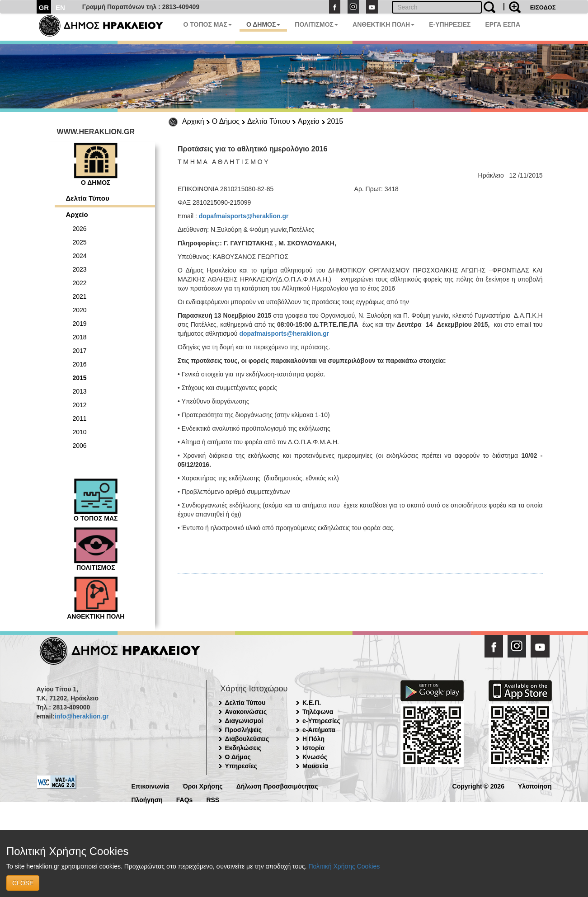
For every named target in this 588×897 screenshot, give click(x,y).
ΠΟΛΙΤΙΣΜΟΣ (316, 24)
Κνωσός (315, 757)
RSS (213, 799)
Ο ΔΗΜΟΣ (263, 24)
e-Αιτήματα (319, 730)
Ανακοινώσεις (246, 712)
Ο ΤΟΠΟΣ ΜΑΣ (208, 24)
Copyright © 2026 (478, 786)
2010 (80, 432)
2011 (80, 418)
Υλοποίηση (535, 786)
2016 (80, 364)
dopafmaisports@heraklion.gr (244, 216)
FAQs (185, 799)
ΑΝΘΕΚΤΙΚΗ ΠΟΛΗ (383, 24)
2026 (80, 229)
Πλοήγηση (147, 799)
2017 (80, 351)
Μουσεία (315, 766)
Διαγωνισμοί (244, 721)
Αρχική (193, 121)
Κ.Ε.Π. (312, 703)
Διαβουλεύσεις (247, 739)
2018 (80, 337)
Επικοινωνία (151, 786)
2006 (80, 446)
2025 (80, 242)
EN (60, 7)
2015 (335, 121)
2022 (80, 283)
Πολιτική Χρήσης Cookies (344, 866)
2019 (80, 324)
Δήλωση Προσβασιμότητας (277, 786)
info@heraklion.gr (82, 716)
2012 (80, 405)
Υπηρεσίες (241, 766)
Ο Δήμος (226, 121)
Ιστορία (313, 748)
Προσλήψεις (244, 730)
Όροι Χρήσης (203, 786)
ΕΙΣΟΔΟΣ (543, 7)
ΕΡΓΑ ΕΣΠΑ (503, 24)
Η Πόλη (313, 739)
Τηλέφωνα (318, 712)
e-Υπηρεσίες (321, 721)
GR (44, 7)
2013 (80, 391)
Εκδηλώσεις (243, 748)
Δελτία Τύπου (269, 121)
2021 (80, 296)
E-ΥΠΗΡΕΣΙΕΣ (450, 24)
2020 (80, 310)
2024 (80, 256)
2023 (80, 269)
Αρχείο (309, 121)
